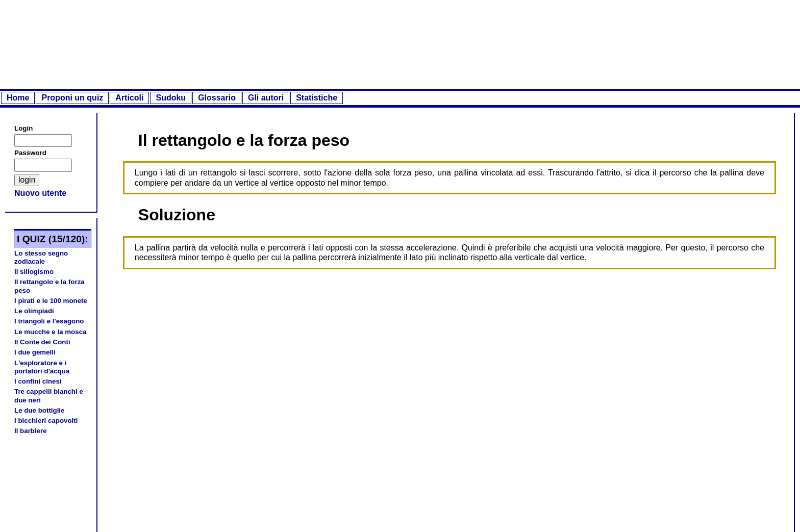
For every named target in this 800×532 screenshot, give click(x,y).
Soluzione (177, 215)
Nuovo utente (40, 193)
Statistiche (317, 98)
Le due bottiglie (39, 410)
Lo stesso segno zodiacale (41, 257)
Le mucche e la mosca (51, 332)
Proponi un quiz (72, 98)
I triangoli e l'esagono (49, 321)
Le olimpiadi (34, 311)
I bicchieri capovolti (46, 421)
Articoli (129, 98)
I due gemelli (35, 352)
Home (18, 98)
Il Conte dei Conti (42, 342)
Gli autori (266, 98)
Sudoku (171, 98)
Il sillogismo (34, 272)
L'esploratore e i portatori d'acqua (42, 367)
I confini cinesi (38, 381)
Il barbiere (31, 431)
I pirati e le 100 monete (51, 301)
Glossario (217, 98)
